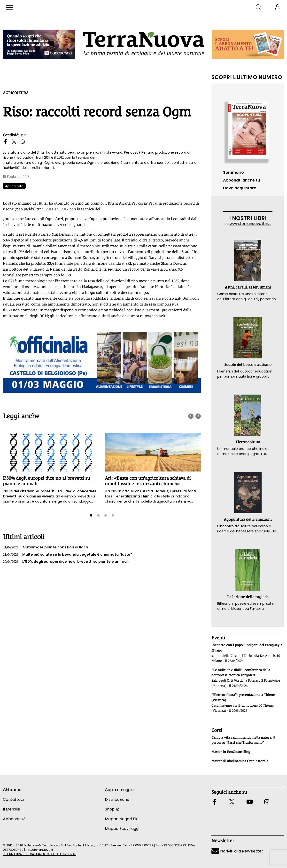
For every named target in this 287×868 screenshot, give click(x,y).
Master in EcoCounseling (231, 752)
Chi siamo (12, 790)
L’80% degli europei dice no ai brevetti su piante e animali (66, 562)
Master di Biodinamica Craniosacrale (240, 761)
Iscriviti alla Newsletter (237, 851)
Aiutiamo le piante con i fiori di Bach (46, 547)
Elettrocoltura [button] (248, 442)
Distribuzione (117, 799)
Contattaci (13, 799)
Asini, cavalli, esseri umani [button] (248, 287)
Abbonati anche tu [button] (241, 180)
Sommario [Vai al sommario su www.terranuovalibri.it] (233, 172)
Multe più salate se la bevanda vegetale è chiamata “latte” (67, 555)
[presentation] (191, 416)
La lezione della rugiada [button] (248, 597)
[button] (9, 8)
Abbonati (12, 819)
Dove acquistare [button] (240, 188)
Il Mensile (12, 809)
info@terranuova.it (39, 850)
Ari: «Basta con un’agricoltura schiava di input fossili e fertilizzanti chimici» (148, 481)
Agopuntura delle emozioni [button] (248, 519)
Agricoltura (16, 93)
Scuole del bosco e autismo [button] (248, 365)
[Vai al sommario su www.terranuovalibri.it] (248, 130)
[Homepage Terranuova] (144, 44)
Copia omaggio (119, 790)
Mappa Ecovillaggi (122, 829)
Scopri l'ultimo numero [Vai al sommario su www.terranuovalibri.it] (247, 77)
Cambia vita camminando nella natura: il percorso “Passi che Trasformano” (243, 740)
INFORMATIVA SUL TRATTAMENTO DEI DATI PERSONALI (40, 854)
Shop (110, 809)
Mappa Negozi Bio (122, 819)
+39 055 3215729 (141, 845)
